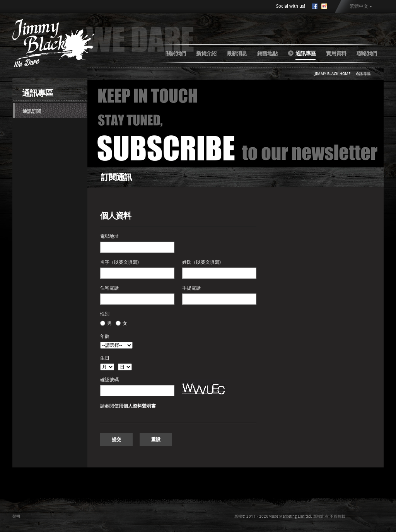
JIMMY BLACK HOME (333, 74)
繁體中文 (359, 6)
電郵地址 (109, 236)
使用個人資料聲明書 (135, 406)
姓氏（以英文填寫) (201, 262)
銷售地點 (267, 53)
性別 (105, 314)
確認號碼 (109, 380)
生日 (105, 358)
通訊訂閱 (32, 111)
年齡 (105, 336)
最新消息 (237, 53)
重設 (156, 440)
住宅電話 (109, 288)
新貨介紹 (206, 53)
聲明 (16, 516)
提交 (116, 440)
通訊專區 (306, 53)
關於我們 (176, 53)
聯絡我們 (367, 53)
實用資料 (336, 53)
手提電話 (191, 288)
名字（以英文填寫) (119, 262)
